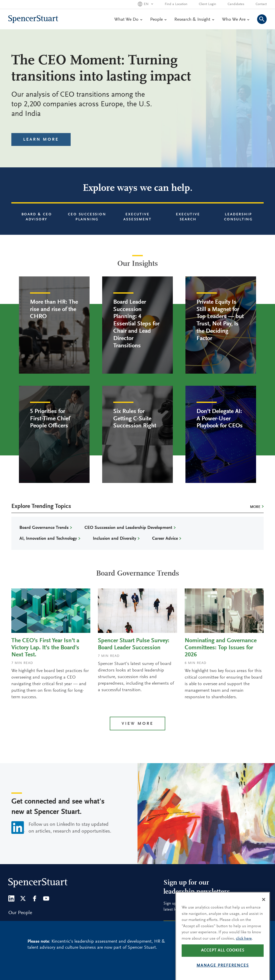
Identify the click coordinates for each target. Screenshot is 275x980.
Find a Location (176, 4)
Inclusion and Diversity (115, 539)
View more (137, 724)
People (158, 20)
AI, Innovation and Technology (48, 539)
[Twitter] (23, 898)
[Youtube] (46, 898)
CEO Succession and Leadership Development (128, 528)
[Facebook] (35, 898)
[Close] (264, 914)
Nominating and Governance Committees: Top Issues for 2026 (221, 648)
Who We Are (236, 20)
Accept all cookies (223, 964)
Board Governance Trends (44, 528)
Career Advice (165, 539)
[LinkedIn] (11, 898)
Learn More (41, 140)
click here (244, 953)
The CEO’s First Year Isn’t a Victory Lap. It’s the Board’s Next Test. (45, 648)
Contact (261, 4)
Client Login (208, 4)
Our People (20, 913)
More (255, 507)
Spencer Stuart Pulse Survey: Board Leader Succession (134, 644)
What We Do (128, 20)
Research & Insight (194, 20)
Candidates (236, 4)
